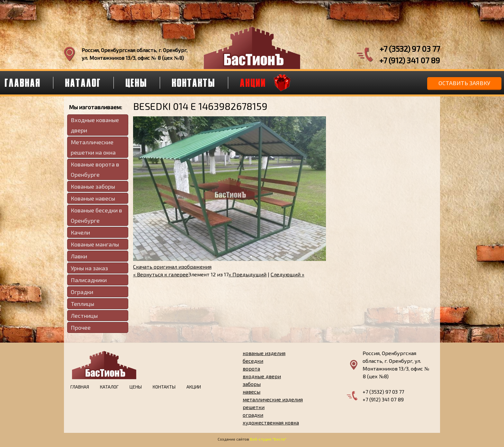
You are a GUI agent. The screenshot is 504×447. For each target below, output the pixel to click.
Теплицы (82, 304)
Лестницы (84, 316)
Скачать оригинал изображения (172, 267)
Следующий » (288, 274)
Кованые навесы (93, 198)
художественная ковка (271, 422)
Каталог (83, 83)
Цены (137, 83)
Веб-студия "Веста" (268, 439)
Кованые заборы (93, 186)
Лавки (79, 256)
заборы (252, 384)
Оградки (82, 292)
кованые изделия (264, 353)
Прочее (81, 327)
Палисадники (89, 280)
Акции (253, 83)
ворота (251, 368)
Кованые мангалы (95, 244)
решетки (254, 407)
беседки (253, 361)
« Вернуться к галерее (161, 274)
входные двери (262, 376)
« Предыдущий (248, 274)
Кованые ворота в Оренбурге (95, 169)
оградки (253, 415)
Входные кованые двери (95, 125)
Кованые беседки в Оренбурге (96, 215)
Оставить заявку (464, 83)
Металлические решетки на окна (93, 147)
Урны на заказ (89, 268)
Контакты (194, 83)
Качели (80, 232)
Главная (80, 387)
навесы (252, 392)
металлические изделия (273, 399)
